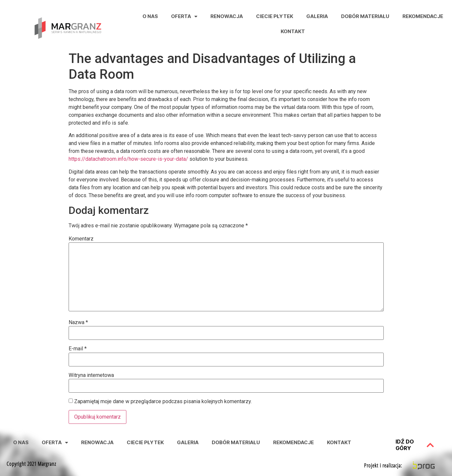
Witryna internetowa (91, 375)
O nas (150, 16)
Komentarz (81, 239)
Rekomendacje (423, 16)
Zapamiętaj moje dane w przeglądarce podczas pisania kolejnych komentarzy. (163, 402)
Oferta (184, 17)
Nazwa (78, 322)
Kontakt (293, 31)
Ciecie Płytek (275, 16)
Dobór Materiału (365, 16)
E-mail (78, 349)
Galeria (317, 16)
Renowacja (227, 16)
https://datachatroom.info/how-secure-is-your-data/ (128, 159)
